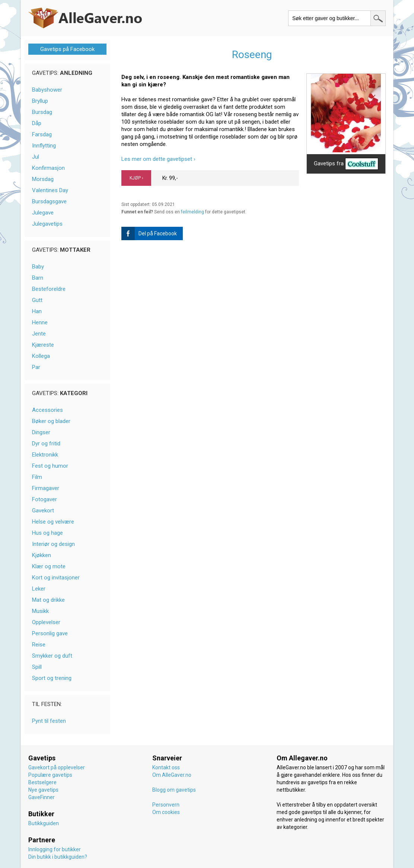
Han (37, 311)
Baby (38, 267)
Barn (38, 278)
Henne (40, 322)
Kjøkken (42, 555)
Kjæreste (43, 345)
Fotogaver (44, 499)
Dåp (37, 123)
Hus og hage (47, 533)
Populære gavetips (50, 775)
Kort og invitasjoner (56, 578)
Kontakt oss (166, 767)
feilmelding (192, 212)
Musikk (40, 611)
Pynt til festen (49, 721)
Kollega (41, 356)
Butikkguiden (44, 823)
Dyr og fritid (46, 443)
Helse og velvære (53, 522)
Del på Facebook (149, 233)
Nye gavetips (43, 790)
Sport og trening (52, 678)
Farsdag (42, 134)
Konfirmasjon (48, 168)
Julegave (43, 213)
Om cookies (166, 812)
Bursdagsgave (49, 201)
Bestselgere (42, 782)
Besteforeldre (49, 289)
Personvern (166, 805)
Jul (36, 157)
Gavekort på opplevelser (57, 767)
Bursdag (42, 112)
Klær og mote (49, 566)
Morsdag (43, 179)
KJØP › (136, 178)
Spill (37, 667)
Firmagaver (46, 488)
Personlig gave (50, 633)
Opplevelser (46, 622)
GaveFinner (42, 797)
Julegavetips (47, 224)
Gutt (37, 300)
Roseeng (252, 55)
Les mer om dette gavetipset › (158, 159)
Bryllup (40, 101)
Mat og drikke (48, 600)
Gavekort (43, 511)
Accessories (47, 410)
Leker (39, 589)
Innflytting (44, 146)
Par (36, 367)
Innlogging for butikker (55, 849)
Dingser (41, 432)
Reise (39, 645)
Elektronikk (45, 455)
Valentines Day (50, 190)
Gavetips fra (346, 164)
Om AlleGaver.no (172, 775)
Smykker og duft (52, 656)
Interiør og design (53, 544)
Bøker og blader (51, 421)
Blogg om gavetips (174, 790)
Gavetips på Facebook (67, 49)
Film (37, 477)
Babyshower (47, 90)
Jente (39, 334)
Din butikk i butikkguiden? (58, 857)
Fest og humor (50, 466)
